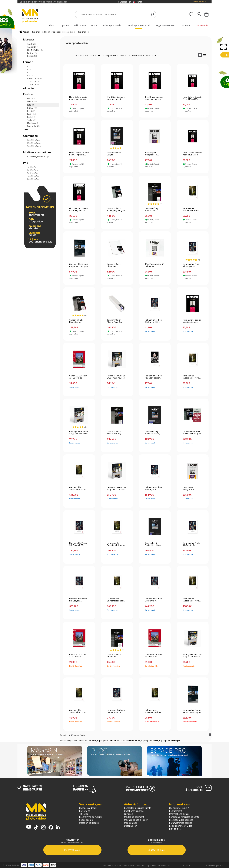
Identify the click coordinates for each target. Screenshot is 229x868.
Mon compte (130, 823)
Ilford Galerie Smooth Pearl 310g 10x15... (79, 154)
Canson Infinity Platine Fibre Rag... (115, 321)
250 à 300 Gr (34, 143)
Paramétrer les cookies (181, 823)
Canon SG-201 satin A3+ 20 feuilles (78, 377)
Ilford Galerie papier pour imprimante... (78, 98)
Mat (31, 99)
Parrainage (85, 811)
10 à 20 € (32, 167)
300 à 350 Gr (34, 146)
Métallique (33, 123)
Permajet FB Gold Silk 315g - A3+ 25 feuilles (79, 433)
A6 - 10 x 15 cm (35, 78)
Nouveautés (138, 55)
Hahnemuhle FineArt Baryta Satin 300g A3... (192, 711)
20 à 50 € (33, 170)
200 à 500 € (33, 179)
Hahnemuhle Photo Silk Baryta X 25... (191, 265)
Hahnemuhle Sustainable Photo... (192, 209)
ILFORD (32, 53)
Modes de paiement (134, 817)
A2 (30, 66)
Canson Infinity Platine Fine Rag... (115, 433)
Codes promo (86, 820)
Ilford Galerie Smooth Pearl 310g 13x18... (192, 154)
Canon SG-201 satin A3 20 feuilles (154, 656)
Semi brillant (34, 126)
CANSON (33, 47)
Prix (101, 55)
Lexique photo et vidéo (181, 826)
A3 (30, 69)
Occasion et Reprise (89, 823)
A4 (30, 75)
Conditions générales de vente (184, 817)
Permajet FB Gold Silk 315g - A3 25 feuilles (117, 377)
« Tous (26, 130)
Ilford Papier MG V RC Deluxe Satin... (154, 265)
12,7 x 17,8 (33, 81)
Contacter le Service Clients (138, 808)
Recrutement (176, 811)
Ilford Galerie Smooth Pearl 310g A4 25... (192, 98)
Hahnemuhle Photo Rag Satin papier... (154, 377)
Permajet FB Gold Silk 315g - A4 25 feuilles (192, 656)
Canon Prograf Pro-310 (38, 157)
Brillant (32, 108)
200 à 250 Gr (34, 140)
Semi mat (32, 102)
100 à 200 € (34, 176)
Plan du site (175, 829)
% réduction (153, 55)
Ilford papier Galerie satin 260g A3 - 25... (78, 209)
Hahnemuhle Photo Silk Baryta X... (154, 488)
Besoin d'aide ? (200, 2)
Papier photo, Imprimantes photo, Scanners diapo (54, 32)
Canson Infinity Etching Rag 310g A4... (117, 209)
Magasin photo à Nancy (136, 820)
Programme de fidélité (90, 817)
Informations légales (179, 814)
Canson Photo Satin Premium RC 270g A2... (192, 433)
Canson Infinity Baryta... (114, 154)
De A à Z (126, 55)
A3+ (30, 72)
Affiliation (84, 814)
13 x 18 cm (33, 84)
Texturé (32, 120)
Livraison (128, 814)
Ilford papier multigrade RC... (152, 154)
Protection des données (181, 820)
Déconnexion (131, 826)
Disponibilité (112, 55)
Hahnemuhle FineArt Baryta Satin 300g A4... (79, 265)
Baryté (31, 111)
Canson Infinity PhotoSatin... (152, 209)
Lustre (31, 114)
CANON (32, 44)
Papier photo (84, 32)
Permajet (32, 56)
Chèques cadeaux (88, 808)
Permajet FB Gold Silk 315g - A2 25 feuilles (117, 488)
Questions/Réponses (134, 811)
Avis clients (91, 55)
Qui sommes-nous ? (179, 808)
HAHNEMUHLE (35, 50)
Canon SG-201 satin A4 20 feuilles (78, 656)
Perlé (31, 117)
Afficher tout (29, 88)
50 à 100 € (33, 173)
